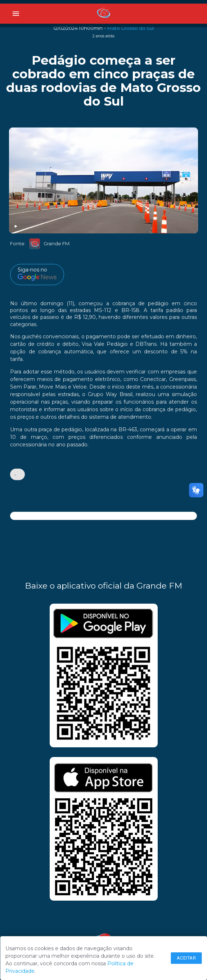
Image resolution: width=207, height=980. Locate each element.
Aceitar (186, 958)
